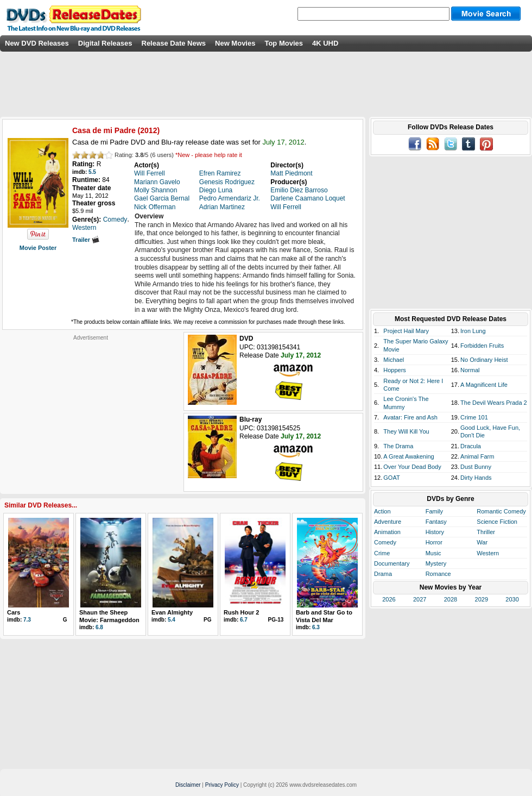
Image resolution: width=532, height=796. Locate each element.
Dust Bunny (476, 467)
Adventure (388, 522)
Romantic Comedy (501, 511)
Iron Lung (473, 331)
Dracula (471, 446)
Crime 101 (474, 417)
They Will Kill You (406, 431)
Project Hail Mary (406, 331)
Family (434, 511)
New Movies (235, 43)
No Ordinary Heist (484, 360)
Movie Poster (38, 248)
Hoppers (395, 370)
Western (488, 553)
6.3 (316, 627)
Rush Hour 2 (241, 612)
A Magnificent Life (484, 385)
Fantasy (436, 522)
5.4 (172, 620)
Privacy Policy (222, 785)
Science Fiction (497, 522)
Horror (434, 542)
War (482, 542)
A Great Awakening (408, 456)
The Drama (398, 446)
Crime (382, 553)
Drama (383, 574)
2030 (512, 599)
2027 (420, 599)
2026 (389, 599)
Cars (14, 612)
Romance (438, 574)
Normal (470, 370)
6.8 (99, 627)
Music (433, 553)
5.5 (92, 172)
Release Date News (174, 43)
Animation (387, 532)
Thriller (486, 532)
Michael (394, 360)
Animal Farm (477, 456)
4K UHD (325, 43)
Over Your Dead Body (412, 467)
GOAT (391, 478)
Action (382, 511)
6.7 (244, 620)
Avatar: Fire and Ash (410, 417)
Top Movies (284, 43)
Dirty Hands (476, 478)
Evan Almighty (172, 612)
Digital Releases (105, 43)
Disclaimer (188, 785)
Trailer (86, 240)
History (435, 532)
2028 (451, 599)
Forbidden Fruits (482, 346)
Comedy (385, 542)
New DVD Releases (37, 43)
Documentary (392, 563)
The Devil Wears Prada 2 (494, 403)
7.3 (27, 620)
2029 (482, 599)
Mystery (436, 563)
